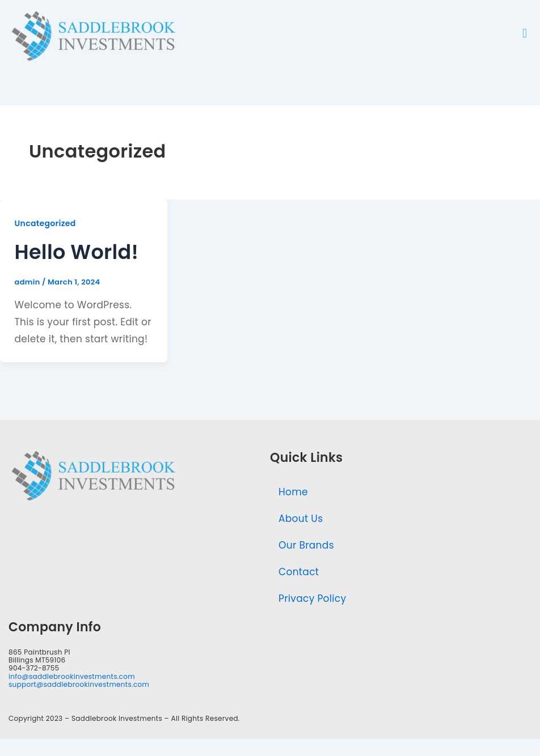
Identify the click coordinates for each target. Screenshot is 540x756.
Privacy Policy (312, 598)
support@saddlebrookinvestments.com (79, 684)
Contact (299, 572)
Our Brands (306, 545)
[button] (525, 33)
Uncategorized (45, 223)
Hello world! (77, 252)
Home (293, 492)
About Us (301, 519)
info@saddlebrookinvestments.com (72, 676)
